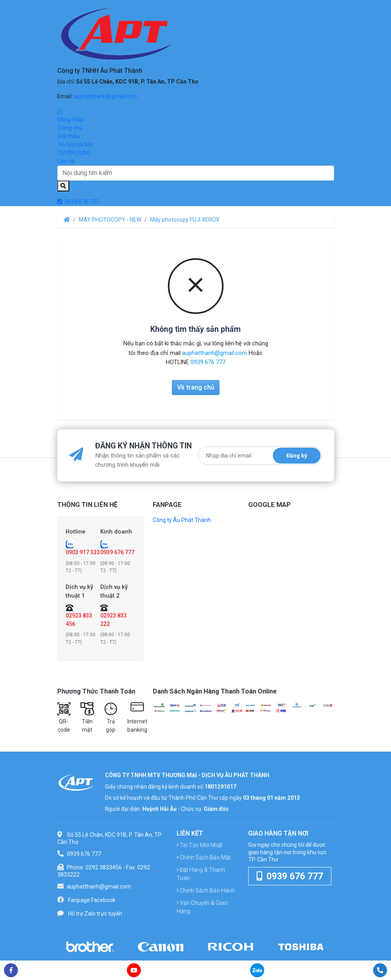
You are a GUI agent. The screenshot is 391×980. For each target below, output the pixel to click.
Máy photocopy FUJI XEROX (185, 220)
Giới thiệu (69, 136)
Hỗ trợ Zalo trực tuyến (95, 914)
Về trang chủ (196, 387)
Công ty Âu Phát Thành (182, 520)
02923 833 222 (114, 620)
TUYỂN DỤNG (74, 153)
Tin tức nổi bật (75, 144)
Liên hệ (66, 161)
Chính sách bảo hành (206, 891)
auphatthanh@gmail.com (106, 96)
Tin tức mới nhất (199, 846)
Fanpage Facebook (92, 900)
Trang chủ (70, 128)
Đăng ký (297, 456)
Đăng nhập (196, 115)
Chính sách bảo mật (204, 858)
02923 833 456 (79, 620)
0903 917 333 (83, 552)
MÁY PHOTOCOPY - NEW (110, 220)
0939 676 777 (78, 202)
